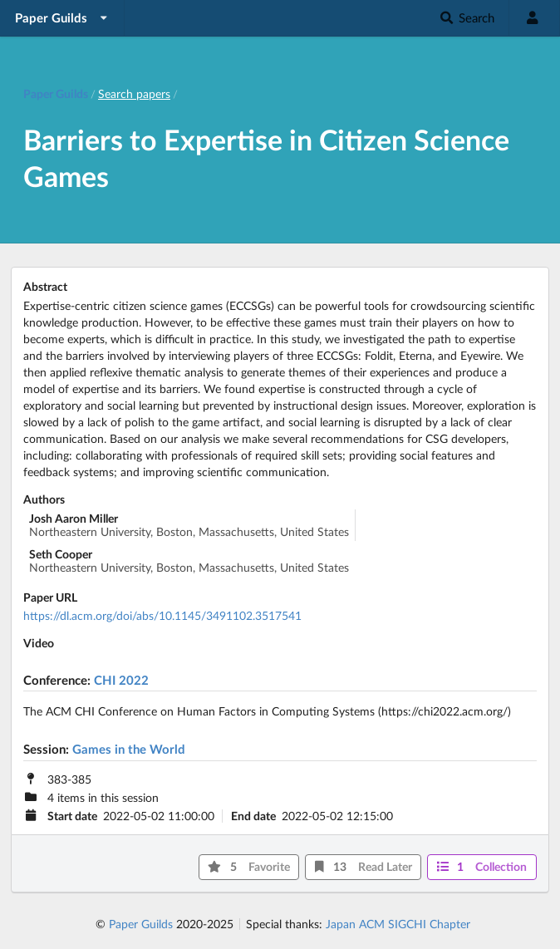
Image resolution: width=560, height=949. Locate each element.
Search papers (134, 93)
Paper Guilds (141, 924)
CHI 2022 (121, 680)
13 (364, 866)
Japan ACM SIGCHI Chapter (398, 924)
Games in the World (129, 749)
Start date (72, 816)
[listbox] (62, 18)
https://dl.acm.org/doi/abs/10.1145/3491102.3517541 (162, 615)
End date (253, 816)
